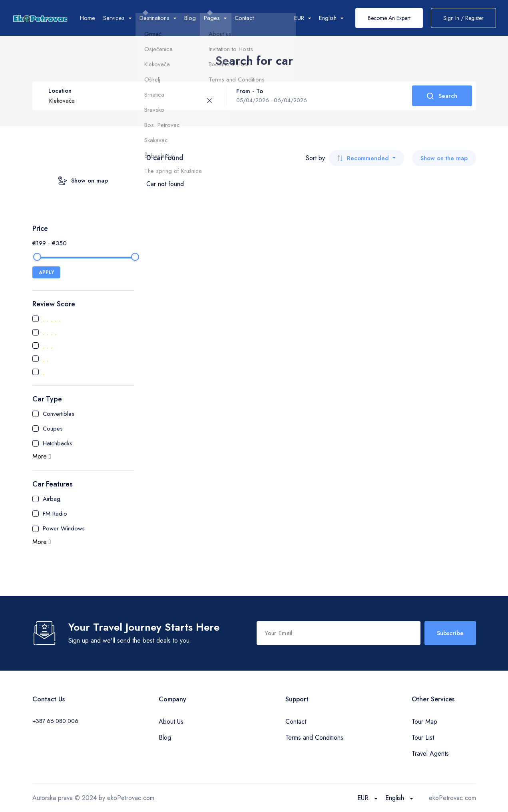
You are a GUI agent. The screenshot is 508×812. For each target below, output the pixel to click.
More (42, 456)
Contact (244, 18)
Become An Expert (389, 18)
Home (88, 18)
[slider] (37, 257)
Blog (190, 18)
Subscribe (450, 633)
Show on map (83, 181)
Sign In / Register (463, 18)
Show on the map (444, 158)
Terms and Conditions (314, 738)
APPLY (46, 272)
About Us (171, 722)
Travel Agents (430, 753)
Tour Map (424, 722)
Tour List (423, 738)
